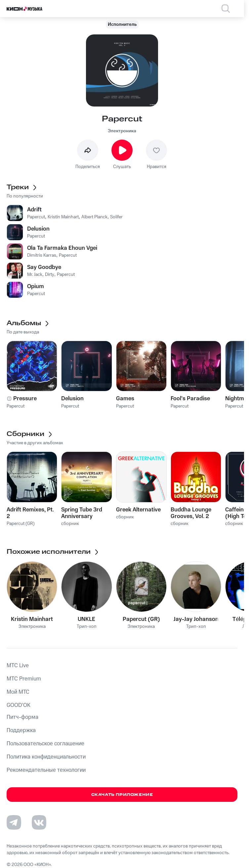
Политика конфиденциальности (46, 757)
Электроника (122, 131)
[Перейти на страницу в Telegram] (14, 822)
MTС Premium (24, 679)
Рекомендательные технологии (46, 770)
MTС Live (18, 666)
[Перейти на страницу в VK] (39, 822)
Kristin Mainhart (32, 619)
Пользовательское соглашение (45, 744)
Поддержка (21, 730)
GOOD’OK (19, 705)
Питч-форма (22, 717)
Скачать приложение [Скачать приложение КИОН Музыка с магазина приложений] (122, 795)
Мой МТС (18, 692)
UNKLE (86, 619)
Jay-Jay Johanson (196, 619)
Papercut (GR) (141, 619)
